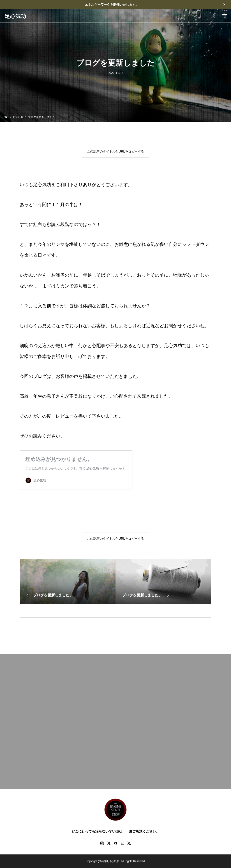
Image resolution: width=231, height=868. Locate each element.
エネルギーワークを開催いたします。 (112, 5)
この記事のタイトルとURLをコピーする (115, 151)
